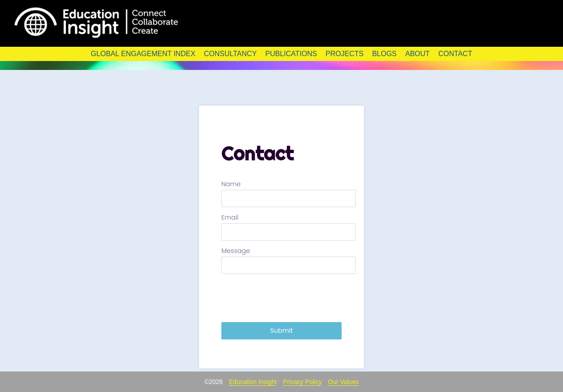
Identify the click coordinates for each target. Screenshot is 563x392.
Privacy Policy (302, 382)
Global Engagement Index (143, 54)
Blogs (384, 54)
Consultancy (231, 54)
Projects (345, 54)
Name (231, 184)
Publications (291, 54)
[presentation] (289, 298)
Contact (455, 54)
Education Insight (253, 382)
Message (236, 251)
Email (230, 218)
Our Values (343, 382)
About (418, 54)
